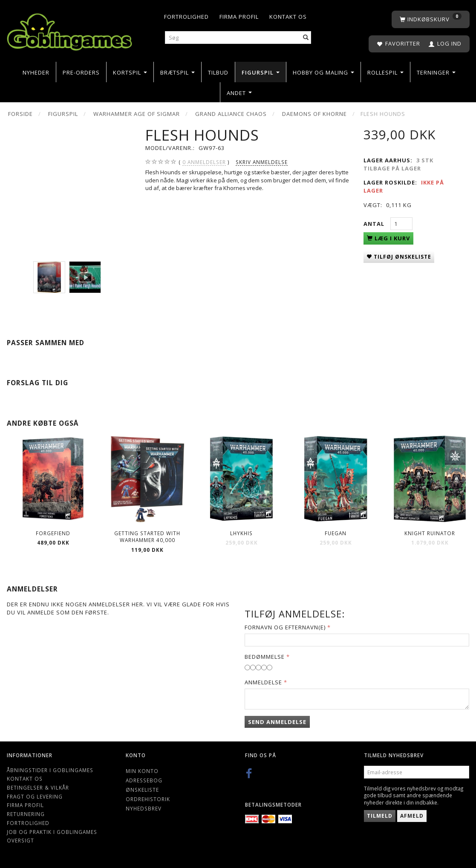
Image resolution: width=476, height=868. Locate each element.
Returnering (26, 814)
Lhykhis (241, 533)
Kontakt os (288, 17)
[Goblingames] (69, 30)
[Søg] (306, 38)
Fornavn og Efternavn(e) (285, 627)
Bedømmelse (265, 657)
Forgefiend (53, 533)
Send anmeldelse (277, 722)
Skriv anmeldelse (262, 162)
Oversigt (20, 840)
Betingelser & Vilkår (38, 787)
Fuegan (336, 533)
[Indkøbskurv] (431, 19)
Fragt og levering (35, 796)
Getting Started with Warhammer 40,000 (147, 537)
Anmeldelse (263, 682)
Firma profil (239, 17)
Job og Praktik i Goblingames (52, 832)
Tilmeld (380, 816)
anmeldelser (204, 162)
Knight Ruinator (430, 533)
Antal (375, 224)
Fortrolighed (186, 17)
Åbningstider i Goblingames (50, 770)
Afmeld (412, 816)
